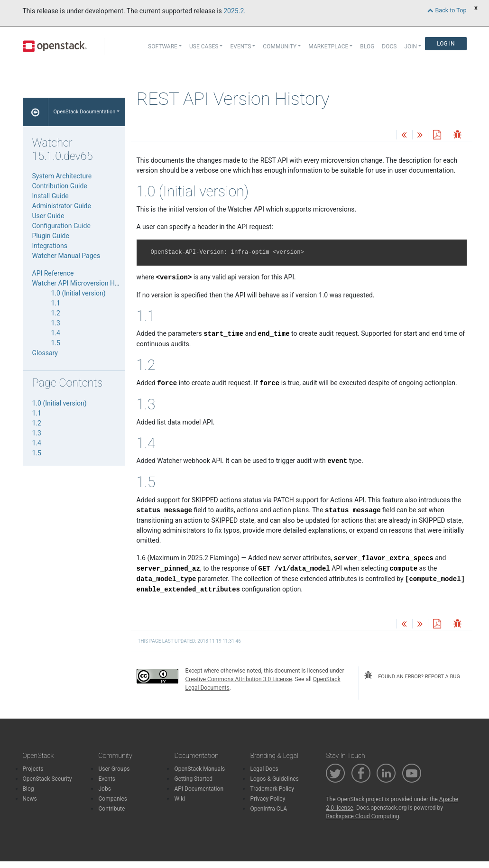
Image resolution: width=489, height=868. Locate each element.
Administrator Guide (62, 206)
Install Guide (51, 196)
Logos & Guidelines (274, 779)
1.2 (56, 313)
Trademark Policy (272, 789)
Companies (113, 799)
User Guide (48, 216)
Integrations (50, 246)
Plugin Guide (51, 236)
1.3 (56, 323)
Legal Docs (264, 769)
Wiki (180, 799)
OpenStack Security (47, 779)
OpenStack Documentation (84, 112)
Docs (389, 46)
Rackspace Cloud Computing (362, 816)
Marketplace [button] (328, 46)
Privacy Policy (268, 799)
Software (163, 46)
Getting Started (193, 779)
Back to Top (447, 10)
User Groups (114, 769)
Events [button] (240, 46)
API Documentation (199, 789)
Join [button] (411, 46)
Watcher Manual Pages (66, 256)
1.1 (56, 303)
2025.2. (235, 11)
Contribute (111, 809)
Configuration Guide (61, 226)
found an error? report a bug (412, 675)
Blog (367, 46)
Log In (446, 44)
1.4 (56, 333)
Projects (33, 769)
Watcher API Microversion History (82, 283)
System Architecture (62, 176)
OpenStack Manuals (199, 769)
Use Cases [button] (204, 46)
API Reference (53, 273)
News (30, 799)
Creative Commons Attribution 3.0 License (239, 679)
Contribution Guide (60, 186)
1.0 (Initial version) (78, 293)
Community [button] (280, 46)
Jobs (104, 789)
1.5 (56, 343)
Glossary (45, 353)
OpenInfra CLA (268, 809)
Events (107, 779)
